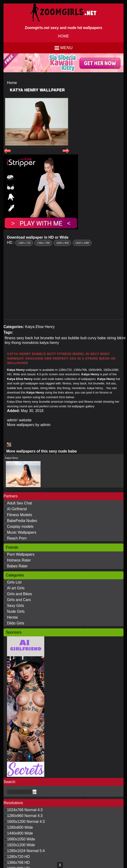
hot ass (61, 338)
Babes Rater (17, 566)
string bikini (116, 338)
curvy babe (97, 338)
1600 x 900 (62, 243)
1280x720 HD (18, 857)
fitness (10, 338)
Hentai (12, 617)
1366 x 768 (43, 243)
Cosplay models (20, 527)
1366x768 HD (18, 863)
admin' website (19, 420)
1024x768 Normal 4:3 (25, 810)
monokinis (30, 343)
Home (12, 83)
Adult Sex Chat (19, 503)
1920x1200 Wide (21, 845)
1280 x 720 (24, 243)
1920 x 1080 (82, 243)
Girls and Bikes (20, 594)
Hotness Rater (19, 560)
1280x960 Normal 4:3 (25, 816)
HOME (64, 36)
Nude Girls (16, 611)
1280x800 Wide (20, 827)
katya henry (49, 343)
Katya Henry (12, 458)
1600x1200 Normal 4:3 (26, 822)
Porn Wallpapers (21, 554)
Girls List (14, 582)
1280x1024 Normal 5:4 (26, 851)
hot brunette (44, 338)
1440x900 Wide (20, 833)
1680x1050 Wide (21, 839)
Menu (67, 48)
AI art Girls (16, 588)
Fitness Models (20, 515)
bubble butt (77, 338)
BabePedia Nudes (22, 521)
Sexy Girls (15, 606)
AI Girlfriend (17, 509)
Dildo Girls (16, 623)
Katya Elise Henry (40, 327)
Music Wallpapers (22, 532)
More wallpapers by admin (29, 425)
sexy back (25, 338)
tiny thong (13, 343)
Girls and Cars (19, 600)
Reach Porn (17, 538)
